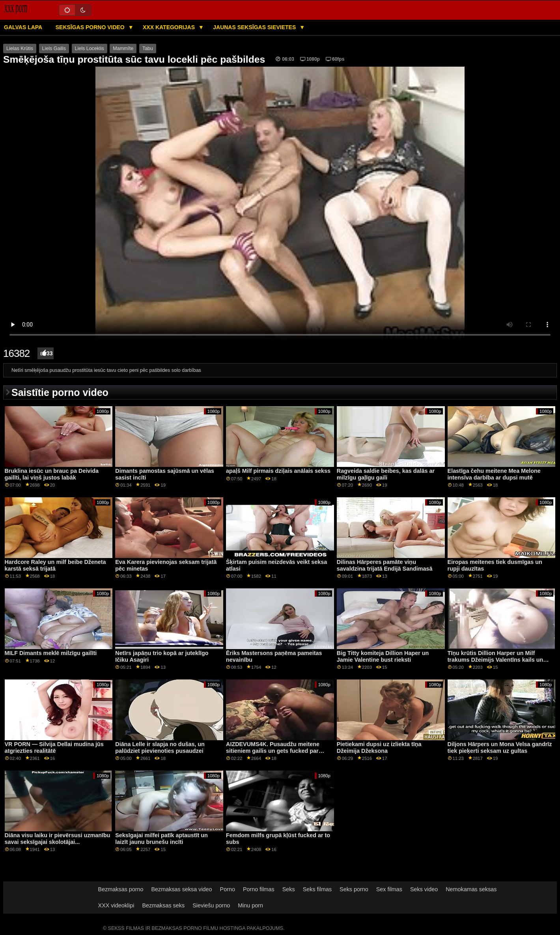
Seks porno (354, 889)
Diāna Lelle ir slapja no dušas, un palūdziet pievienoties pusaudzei (160, 747)
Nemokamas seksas (471, 889)
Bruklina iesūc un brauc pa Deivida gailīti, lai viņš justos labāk (52, 474)
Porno (228, 889)
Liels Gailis (54, 49)
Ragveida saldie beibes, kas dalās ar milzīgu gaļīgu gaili (386, 474)
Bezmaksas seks (163, 905)
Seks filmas (317, 889)
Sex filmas (389, 889)
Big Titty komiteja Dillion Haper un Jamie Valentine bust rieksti (383, 656)
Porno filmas (259, 889)
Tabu (148, 49)
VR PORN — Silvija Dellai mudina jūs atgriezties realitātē (54, 747)
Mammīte (123, 49)
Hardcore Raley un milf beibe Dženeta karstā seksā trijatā (55, 565)
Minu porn (250, 905)
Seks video (424, 889)
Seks (289, 889)
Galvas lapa (23, 27)
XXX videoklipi (116, 905)
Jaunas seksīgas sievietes (255, 27)
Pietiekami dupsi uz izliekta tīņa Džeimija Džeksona (379, 747)
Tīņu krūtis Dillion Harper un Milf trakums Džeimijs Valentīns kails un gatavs (496, 660)
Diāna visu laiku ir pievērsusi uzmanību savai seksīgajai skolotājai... (58, 839)
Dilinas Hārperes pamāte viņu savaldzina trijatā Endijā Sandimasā (385, 565)
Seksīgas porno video (91, 27)
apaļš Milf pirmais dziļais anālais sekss (278, 471)
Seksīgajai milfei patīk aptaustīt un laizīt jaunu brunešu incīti (161, 839)
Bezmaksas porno (121, 889)
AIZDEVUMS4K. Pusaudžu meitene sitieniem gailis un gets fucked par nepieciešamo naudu (273, 751)
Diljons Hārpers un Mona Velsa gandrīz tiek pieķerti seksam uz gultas (500, 747)
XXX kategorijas (170, 27)
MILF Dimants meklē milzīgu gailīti (51, 653)
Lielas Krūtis (20, 49)
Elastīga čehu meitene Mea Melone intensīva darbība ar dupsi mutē (494, 474)
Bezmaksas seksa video (182, 889)
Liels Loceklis (90, 49)
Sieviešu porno (211, 905)
